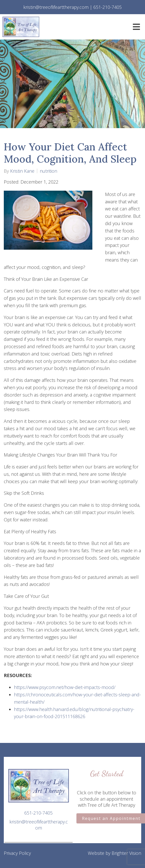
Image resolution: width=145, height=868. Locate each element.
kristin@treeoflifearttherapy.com (39, 825)
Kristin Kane (22, 171)
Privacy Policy (17, 853)
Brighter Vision (126, 853)
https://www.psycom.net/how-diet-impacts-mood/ (65, 687)
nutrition (48, 171)
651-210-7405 (38, 813)
